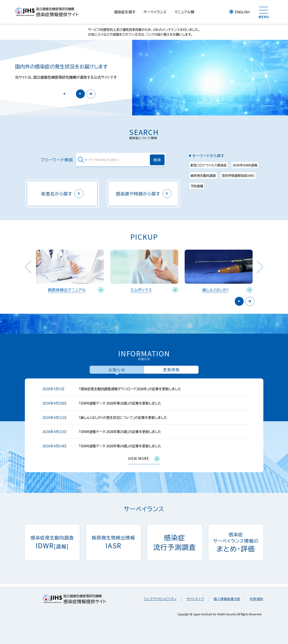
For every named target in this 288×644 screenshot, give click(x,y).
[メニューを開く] (264, 12)
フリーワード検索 (57, 160)
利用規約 (256, 599)
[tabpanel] (144, 425)
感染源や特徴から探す (144, 193)
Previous (28, 267)
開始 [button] (79, 94)
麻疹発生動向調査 (203, 175)
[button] (64, 94)
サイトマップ (195, 599)
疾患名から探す (62, 193)
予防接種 (197, 186)
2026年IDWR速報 (245, 165)
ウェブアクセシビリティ (160, 599)
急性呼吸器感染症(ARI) (238, 175)
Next (260, 267)
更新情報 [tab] (171, 370)
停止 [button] (90, 94)
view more (144, 459)
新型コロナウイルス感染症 (208, 165)
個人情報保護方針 (227, 599)
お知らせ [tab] (117, 370)
